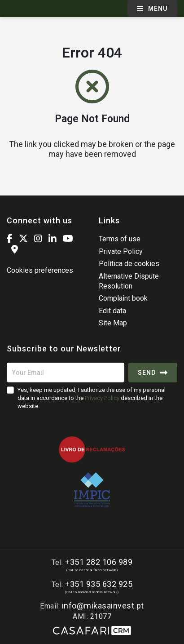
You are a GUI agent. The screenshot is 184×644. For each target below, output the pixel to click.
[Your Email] (66, 373)
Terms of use (120, 239)
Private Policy (121, 251)
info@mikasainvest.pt (103, 606)
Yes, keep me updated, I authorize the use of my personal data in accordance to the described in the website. (92, 398)
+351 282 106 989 (99, 562)
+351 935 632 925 (99, 584)
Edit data (112, 311)
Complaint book (123, 298)
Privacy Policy (102, 398)
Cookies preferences (40, 270)
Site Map (113, 323)
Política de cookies (129, 264)
